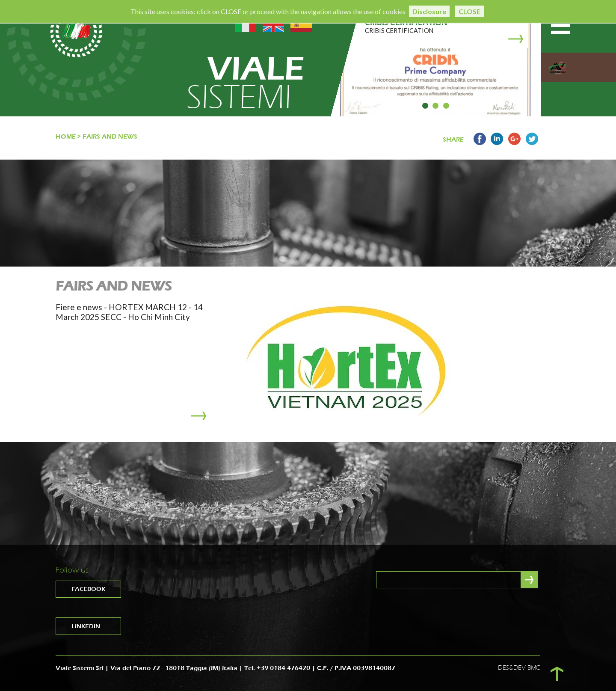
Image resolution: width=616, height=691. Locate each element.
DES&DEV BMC (519, 668)
